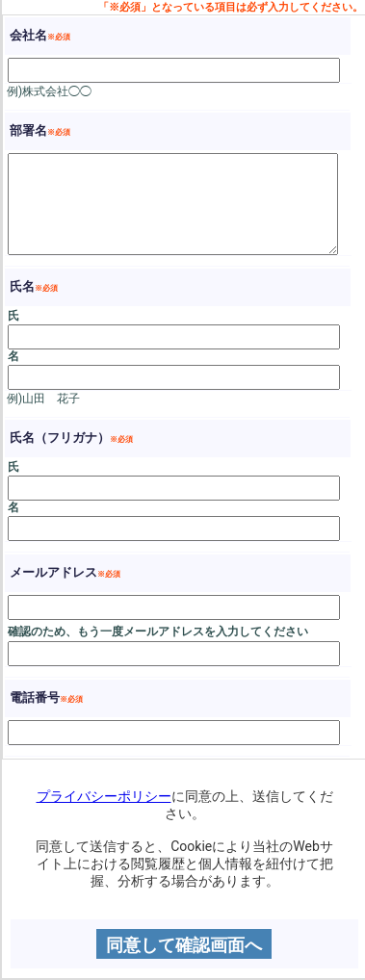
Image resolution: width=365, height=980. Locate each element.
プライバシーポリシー (104, 796)
